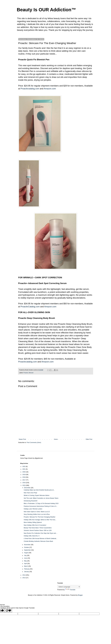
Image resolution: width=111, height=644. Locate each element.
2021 (24, 469)
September (28, 550)
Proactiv (26, 373)
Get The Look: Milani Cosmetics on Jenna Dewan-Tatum (41, 498)
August (26, 553)
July (25, 555)
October (27, 547)
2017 (24, 480)
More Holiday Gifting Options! (33, 522)
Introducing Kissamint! (30, 501)
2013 (24, 578)
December (27, 488)
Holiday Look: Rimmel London (33, 509)
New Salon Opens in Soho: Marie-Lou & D (37, 512)
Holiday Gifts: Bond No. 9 (31, 536)
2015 (24, 485)
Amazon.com (50, 89)
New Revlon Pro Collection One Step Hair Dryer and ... (40, 533)
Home (56, 439)
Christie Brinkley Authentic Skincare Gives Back (38, 541)
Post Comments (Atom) (34, 443)
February (27, 569)
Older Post (89, 439)
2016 (24, 483)
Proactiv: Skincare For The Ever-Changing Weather (40, 517)
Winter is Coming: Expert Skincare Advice (36, 495)
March (26, 566)
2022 (24, 466)
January (27, 572)
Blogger (80, 595)
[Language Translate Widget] (69, 587)
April (26, 564)
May (26, 561)
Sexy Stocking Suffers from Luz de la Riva (37, 514)
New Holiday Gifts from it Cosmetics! (35, 525)
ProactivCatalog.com (30, 307)
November (27, 545)
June (26, 558)
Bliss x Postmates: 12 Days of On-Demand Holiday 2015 (41, 503)
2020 (24, 472)
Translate (70, 590)
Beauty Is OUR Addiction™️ (46, 10)
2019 (24, 475)
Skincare (31, 373)
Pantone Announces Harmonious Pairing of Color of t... (41, 506)
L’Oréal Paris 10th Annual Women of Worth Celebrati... (40, 539)
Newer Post (22, 439)
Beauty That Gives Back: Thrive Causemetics (38, 528)
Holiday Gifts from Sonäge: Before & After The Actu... (40, 520)
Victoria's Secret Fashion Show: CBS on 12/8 (38, 530)
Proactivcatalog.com (30, 89)
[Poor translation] (8, 611)
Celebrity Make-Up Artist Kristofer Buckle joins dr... (39, 490)
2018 (24, 477)
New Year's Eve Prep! (30, 493)
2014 (24, 575)
